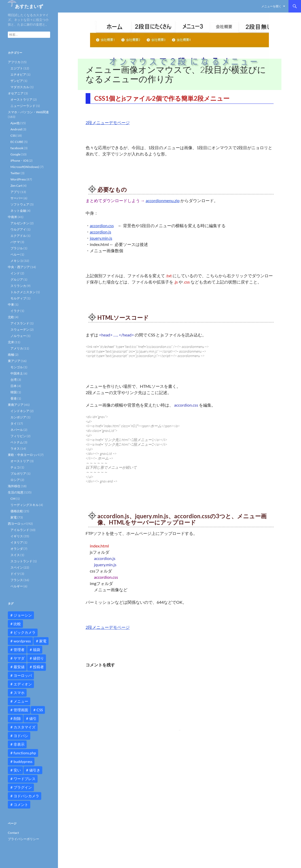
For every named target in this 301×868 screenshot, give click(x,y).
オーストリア (20, 461)
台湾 (14, 380)
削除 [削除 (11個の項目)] (17, 718)
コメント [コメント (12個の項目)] (21, 804)
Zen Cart (16, 186)
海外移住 (14, 486)
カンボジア (18, 417)
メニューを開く (271, 6)
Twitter (15, 173)
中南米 (13, 217)
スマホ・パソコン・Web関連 (28, 112)
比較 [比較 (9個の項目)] (17, 624)
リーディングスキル (25, 505)
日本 (14, 386)
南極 (11, 355)
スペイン (17, 567)
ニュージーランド (23, 106)
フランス (17, 580)
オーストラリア (21, 100)
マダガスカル (20, 87)
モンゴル (17, 367)
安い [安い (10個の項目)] (17, 770)
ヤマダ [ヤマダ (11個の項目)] (19, 658)
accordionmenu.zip (163, 200)
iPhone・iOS (19, 161)
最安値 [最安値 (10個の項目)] (19, 667)
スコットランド (21, 561)
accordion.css (102, 225)
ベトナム (17, 442)
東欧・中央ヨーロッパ (23, 455)
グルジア (17, 279)
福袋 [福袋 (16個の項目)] (37, 650)
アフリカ (14, 62)
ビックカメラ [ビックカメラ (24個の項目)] (25, 632)
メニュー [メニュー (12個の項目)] (21, 701)
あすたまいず (29, 6)
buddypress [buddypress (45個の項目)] (23, 761)
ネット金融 (18, 211)
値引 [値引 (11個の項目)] (33, 718)
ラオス (15, 448)
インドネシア (20, 411)
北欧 (11, 317)
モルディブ (18, 298)
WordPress (18, 179)
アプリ (15, 192)
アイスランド (20, 323)
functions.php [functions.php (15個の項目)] (25, 753)
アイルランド (20, 530)
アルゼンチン (20, 223)
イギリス (17, 536)
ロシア (15, 480)
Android (16, 129)
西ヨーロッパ (17, 524)
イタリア (17, 542)
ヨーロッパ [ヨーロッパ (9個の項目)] (23, 675)
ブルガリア (18, 474)
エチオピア (18, 74)
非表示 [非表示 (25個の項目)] (19, 744)
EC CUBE (17, 142)
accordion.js (101, 232)
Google (15, 154)
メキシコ (17, 261)
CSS (13, 135)
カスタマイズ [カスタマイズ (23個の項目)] (25, 727)
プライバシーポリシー (23, 839)
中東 (11, 305)
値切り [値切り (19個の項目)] (38, 658)
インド (15, 273)
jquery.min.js (101, 238)
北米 (11, 342)
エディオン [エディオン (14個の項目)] (23, 684)
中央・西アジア (19, 267)
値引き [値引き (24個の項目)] (35, 770)
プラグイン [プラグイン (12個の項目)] (23, 787)
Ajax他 (15, 123)
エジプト (17, 68)
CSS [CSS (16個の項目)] (40, 710)
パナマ (15, 242)
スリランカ (18, 286)
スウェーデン (20, 330)
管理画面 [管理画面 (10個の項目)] (21, 710)
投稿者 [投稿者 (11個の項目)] (38, 667)
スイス (15, 555)
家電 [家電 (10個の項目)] (43, 641)
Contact (13, 833)
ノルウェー (18, 336)
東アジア (14, 361)
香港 (14, 398)
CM (13, 499)
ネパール (17, 430)
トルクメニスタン (23, 292)
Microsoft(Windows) (25, 167)
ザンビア (17, 81)
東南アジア (16, 405)
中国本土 (17, 373)
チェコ (15, 467)
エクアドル (18, 236)
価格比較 (17, 511)
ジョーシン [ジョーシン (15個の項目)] (23, 615)
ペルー (15, 254)
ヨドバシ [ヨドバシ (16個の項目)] (21, 736)
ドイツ (15, 574)
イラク (15, 311)
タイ (14, 423)
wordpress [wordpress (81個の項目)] (22, 641)
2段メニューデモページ (108, 122)
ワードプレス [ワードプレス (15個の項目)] (25, 779)
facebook (17, 148)
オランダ (17, 549)
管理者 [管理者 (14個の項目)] (19, 650)
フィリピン (18, 436)
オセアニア (16, 93)
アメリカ (17, 348)
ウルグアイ (18, 229)
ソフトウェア (20, 204)
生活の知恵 (16, 492)
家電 (14, 517)
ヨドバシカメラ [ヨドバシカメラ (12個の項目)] (26, 796)
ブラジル (17, 248)
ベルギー (17, 586)
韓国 (14, 392)
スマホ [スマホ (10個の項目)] (19, 693)
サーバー (17, 198)
